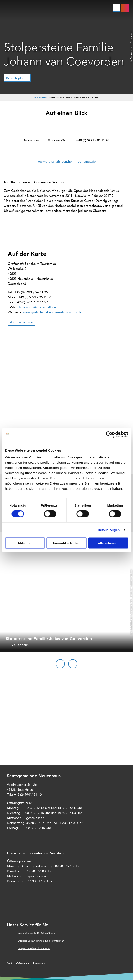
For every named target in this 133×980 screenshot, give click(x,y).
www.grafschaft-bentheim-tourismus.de (67, 161)
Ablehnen (25, 543)
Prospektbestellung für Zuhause (34, 948)
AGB (10, 963)
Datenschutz (23, 963)
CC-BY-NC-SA (131, 624)
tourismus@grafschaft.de (38, 307)
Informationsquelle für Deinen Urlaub (36, 933)
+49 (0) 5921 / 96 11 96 (93, 140)
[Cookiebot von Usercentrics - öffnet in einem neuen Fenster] (109, 435)
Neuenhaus (41, 98)
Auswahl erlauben (66, 543)
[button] (17, 78)
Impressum (39, 963)
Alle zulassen (108, 543)
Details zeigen (109, 530)
